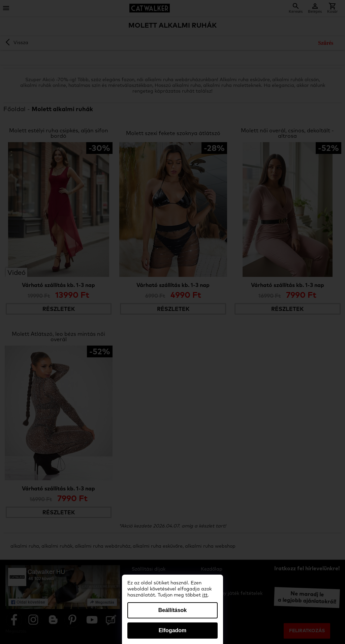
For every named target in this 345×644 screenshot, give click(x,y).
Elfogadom (173, 630)
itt (205, 595)
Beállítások (172, 610)
